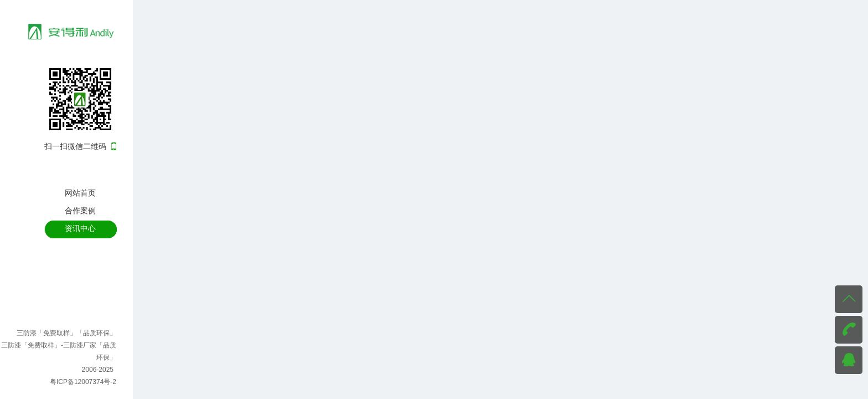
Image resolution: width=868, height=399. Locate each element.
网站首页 (80, 193)
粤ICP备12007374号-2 (83, 382)
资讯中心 (80, 228)
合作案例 (80, 211)
